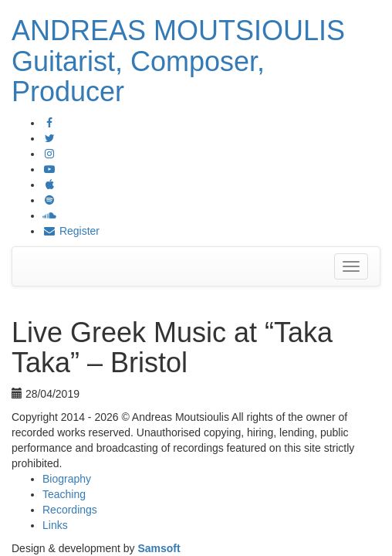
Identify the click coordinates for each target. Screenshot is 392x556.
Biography (67, 479)
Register (71, 231)
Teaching (64, 494)
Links (55, 525)
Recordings (70, 510)
